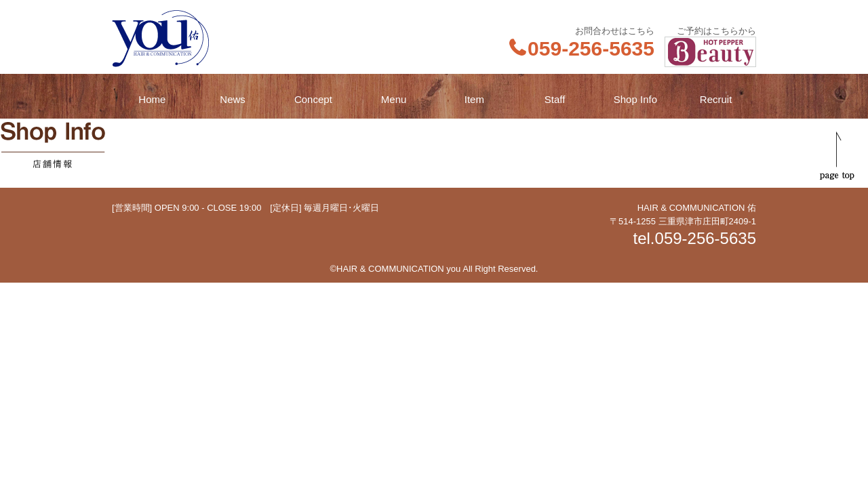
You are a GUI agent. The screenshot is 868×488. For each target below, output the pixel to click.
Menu (394, 99)
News (233, 99)
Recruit (716, 99)
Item (474, 99)
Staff (555, 99)
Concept (313, 99)
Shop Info (635, 99)
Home (152, 99)
